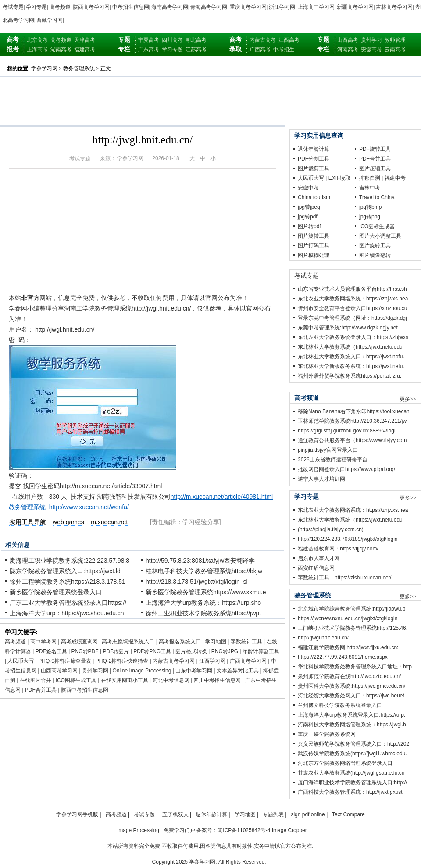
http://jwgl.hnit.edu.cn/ (323, 638)
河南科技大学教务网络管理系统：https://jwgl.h (352, 725)
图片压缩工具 (375, 168)
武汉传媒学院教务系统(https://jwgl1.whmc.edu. (352, 754)
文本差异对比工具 (238, 671)
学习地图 (216, 642)
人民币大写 (21, 661)
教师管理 (395, 40)
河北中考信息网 (171, 680)
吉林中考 (370, 188)
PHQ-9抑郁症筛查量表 (65, 661)
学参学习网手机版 (77, 814)
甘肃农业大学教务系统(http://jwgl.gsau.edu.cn (351, 773)
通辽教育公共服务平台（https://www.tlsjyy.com (352, 440)
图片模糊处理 (314, 255)
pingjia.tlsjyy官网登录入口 (328, 450)
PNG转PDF (85, 651)
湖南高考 (61, 50)
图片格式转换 (191, 651)
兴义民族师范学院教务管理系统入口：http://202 (353, 744)
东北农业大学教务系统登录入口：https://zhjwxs (353, 337)
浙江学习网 (282, 7)
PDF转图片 (116, 651)
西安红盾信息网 (316, 568)
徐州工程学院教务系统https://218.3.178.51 (68, 582)
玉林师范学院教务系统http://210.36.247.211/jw (352, 421)
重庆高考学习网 (248, 7)
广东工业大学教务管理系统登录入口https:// (68, 603)
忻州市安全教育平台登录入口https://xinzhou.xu (352, 308)
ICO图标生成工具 (76, 680)
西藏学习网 (50, 20)
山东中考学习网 (194, 671)
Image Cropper (289, 830)
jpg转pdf (308, 217)
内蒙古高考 (263, 40)
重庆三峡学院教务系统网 (327, 734)
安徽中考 (308, 188)
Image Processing (138, 830)
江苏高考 (196, 50)
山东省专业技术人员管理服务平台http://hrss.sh (352, 289)
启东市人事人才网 (319, 558)
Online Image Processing (142, 671)
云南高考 (395, 50)
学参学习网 (44, 68)
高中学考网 (43, 642)
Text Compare (348, 814)
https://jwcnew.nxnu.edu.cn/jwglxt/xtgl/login (348, 618)
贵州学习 (371, 40)
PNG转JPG (225, 651)
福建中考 (395, 178)
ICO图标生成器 (377, 226)
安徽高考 (371, 50)
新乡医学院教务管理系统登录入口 (56, 592)
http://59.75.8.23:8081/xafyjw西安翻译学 (200, 561)
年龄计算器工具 (261, 651)
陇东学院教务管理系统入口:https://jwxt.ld (65, 571)
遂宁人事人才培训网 (321, 479)
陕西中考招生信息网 (85, 690)
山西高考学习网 (59, 671)
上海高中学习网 (316, 7)
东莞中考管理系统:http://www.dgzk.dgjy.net (348, 328)
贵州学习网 (95, 671)
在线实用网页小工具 (125, 680)
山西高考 (348, 40)
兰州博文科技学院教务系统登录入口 (340, 705)
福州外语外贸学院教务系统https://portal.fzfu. (350, 376)
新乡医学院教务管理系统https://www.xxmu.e (206, 592)
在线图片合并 (36, 680)
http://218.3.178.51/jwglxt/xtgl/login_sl (197, 582)
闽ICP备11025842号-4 (244, 830)
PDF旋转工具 (375, 149)
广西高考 (260, 50)
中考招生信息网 (131, 7)
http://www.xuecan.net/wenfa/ (89, 507)
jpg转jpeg (309, 207)
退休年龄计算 (314, 149)
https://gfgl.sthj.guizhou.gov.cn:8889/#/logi (347, 431)
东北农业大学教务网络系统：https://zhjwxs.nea (353, 299)
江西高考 (289, 40)
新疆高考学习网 (355, 7)
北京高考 (37, 40)
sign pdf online (308, 814)
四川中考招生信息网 (217, 680)
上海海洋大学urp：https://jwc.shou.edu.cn (67, 613)
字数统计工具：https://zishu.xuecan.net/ (344, 578)
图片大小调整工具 (380, 236)
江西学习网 (212, 661)
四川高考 (172, 40)
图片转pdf (309, 226)
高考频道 (60, 7)
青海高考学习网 (209, 7)
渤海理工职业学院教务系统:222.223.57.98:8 (70, 561)
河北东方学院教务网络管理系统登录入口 (345, 763)
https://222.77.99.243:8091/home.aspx (343, 657)
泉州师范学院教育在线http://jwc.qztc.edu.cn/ (349, 676)
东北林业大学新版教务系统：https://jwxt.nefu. (351, 366)
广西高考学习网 (248, 661)
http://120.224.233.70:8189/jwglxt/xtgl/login (348, 539)
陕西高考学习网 (91, 7)
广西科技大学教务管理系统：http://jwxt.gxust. (351, 792)
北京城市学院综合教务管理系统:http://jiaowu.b (351, 609)
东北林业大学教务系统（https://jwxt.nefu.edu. (351, 347)
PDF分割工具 (314, 159)
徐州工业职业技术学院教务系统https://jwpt (203, 613)
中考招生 (284, 50)
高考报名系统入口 (180, 642)
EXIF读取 (340, 178)
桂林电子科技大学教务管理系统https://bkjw (204, 571)
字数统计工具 (246, 642)
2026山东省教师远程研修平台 (333, 460)
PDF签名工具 (51, 651)
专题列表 (273, 814)
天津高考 (85, 40)
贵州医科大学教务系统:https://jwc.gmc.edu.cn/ (351, 686)
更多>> (408, 399)
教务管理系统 (79, 68)
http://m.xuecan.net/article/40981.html (222, 497)
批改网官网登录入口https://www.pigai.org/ (346, 469)
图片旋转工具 (314, 236)
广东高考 (149, 50)
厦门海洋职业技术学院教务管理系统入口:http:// (352, 782)
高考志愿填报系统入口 (128, 642)
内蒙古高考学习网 (174, 661)
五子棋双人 (175, 814)
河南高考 (348, 50)
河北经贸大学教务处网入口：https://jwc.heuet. (352, 696)
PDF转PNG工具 (152, 651)
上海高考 (37, 50)
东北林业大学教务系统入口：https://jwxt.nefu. (351, 357)
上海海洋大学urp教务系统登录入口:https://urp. (351, 715)
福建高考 (85, 50)
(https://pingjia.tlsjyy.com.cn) (331, 529)
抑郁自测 (370, 178)
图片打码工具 (314, 246)
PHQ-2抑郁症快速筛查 (122, 661)
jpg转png (370, 217)
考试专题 (13, 7)
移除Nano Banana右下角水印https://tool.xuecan (354, 411)
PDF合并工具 (41, 690)
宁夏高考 (149, 40)
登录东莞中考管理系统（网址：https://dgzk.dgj (352, 318)
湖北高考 (196, 40)
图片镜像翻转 (375, 255)
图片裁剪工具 (314, 168)
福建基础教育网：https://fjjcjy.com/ (338, 549)
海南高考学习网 (170, 7)
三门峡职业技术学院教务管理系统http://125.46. (353, 628)
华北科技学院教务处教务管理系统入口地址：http (355, 667)
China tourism (314, 197)
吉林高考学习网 (394, 7)
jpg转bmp (370, 207)
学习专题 (36, 7)
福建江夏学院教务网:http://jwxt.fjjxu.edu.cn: (348, 647)
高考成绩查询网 (79, 642)
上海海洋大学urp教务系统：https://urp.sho (203, 603)
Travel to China (377, 197)
